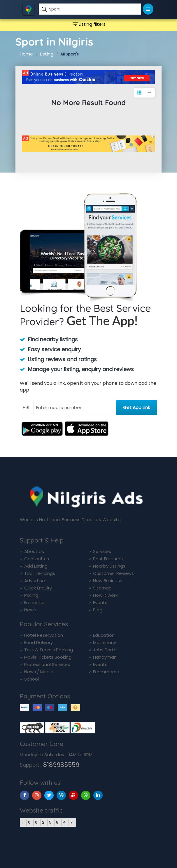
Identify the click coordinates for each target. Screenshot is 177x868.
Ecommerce (106, 672)
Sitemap (102, 588)
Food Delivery (38, 642)
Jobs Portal (105, 650)
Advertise (35, 581)
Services (102, 551)
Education (104, 635)
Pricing (31, 595)
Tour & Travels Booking (49, 650)
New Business (108, 581)
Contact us (37, 559)
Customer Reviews (113, 573)
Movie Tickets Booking (48, 657)
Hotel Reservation (44, 635)
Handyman (105, 657)
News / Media (39, 672)
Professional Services (47, 664)
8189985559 (61, 765)
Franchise (34, 602)
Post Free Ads (108, 559)
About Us (34, 551)
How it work (105, 595)
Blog (98, 610)
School (31, 679)
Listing (47, 54)
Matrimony (105, 642)
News (30, 610)
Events (100, 602)
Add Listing (36, 566)
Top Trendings (40, 573)
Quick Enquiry (38, 588)
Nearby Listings (109, 566)
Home (26, 54)
